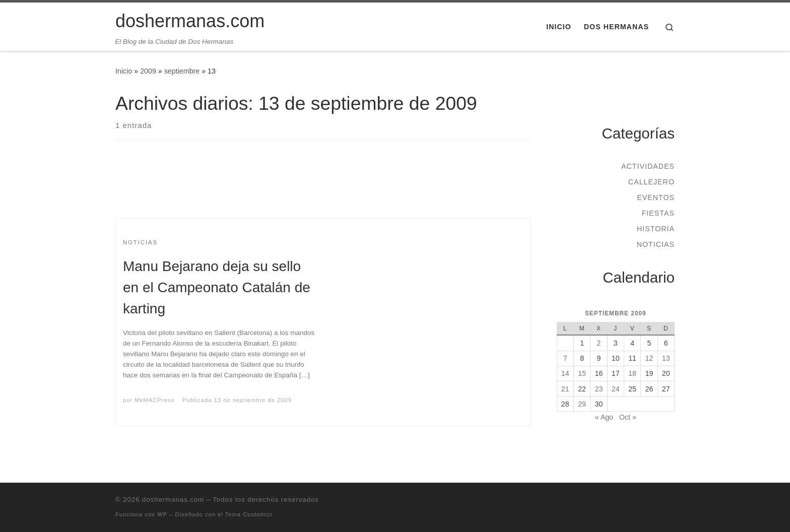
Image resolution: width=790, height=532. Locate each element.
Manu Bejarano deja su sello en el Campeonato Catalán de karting (217, 287)
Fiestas (658, 213)
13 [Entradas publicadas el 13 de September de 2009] (666, 358)
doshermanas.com (173, 500)
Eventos (656, 197)
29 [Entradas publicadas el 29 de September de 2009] (582, 404)
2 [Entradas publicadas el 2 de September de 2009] (599, 343)
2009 (148, 71)
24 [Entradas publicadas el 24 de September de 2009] (616, 389)
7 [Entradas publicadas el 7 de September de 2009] (565, 358)
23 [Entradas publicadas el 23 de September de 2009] (599, 389)
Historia (656, 229)
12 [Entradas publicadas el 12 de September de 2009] (649, 358)
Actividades (648, 166)
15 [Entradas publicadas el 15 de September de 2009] (582, 373)
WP (162, 514)
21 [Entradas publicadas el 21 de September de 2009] (565, 389)
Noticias (656, 244)
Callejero (651, 182)
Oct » (628, 417)
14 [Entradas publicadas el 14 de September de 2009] (565, 373)
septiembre (182, 71)
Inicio (124, 71)
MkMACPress (154, 400)
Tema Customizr (249, 514)
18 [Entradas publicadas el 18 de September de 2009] (632, 373)
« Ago (604, 417)
